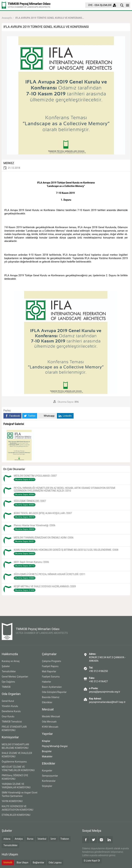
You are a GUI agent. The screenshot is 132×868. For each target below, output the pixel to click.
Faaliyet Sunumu (51, 677)
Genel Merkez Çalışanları (15, 677)
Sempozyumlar (50, 776)
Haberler (46, 682)
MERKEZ (9, 163)
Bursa (30, 839)
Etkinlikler (47, 702)
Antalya (19, 839)
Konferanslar (49, 781)
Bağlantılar (39, 863)
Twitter (30, 416)
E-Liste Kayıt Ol (92, 861)
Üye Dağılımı (8, 682)
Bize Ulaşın (23, 863)
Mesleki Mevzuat (51, 716)
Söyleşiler (47, 786)
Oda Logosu (55, 863)
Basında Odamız (51, 697)
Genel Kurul (8, 701)
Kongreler (47, 771)
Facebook (12, 416)
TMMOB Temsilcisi (12, 722)
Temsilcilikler (9, 671)
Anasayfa (7, 18)
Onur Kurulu (8, 716)
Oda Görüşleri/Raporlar (54, 692)
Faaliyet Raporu (50, 666)
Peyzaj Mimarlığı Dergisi (55, 746)
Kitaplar (46, 741)
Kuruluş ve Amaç (11, 661)
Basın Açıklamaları (52, 687)
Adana (7, 839)
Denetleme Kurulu (11, 711)
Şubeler (6, 666)
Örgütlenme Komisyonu (14, 762)
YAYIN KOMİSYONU (12, 801)
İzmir (53, 839)
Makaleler (47, 756)
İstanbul (42, 839)
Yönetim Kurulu (10, 706)
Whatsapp (47, 416)
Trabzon (65, 839)
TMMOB (6, 687)
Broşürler (47, 751)
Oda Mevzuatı (49, 722)
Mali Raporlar (49, 671)
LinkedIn (65, 416)
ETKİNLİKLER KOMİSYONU (16, 815)
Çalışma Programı (51, 661)
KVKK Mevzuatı (50, 727)
